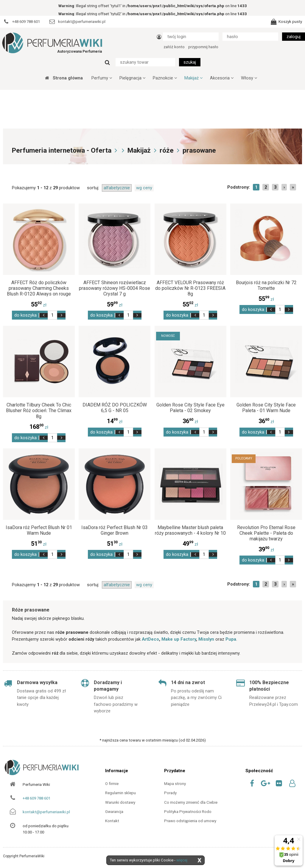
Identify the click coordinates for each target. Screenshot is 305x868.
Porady (170, 793)
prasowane (199, 150)
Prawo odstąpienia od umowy (190, 821)
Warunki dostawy (120, 802)
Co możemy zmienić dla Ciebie (191, 802)
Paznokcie (165, 78)
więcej (182, 860)
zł (39, 305)
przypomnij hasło (203, 47)
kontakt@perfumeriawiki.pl (46, 812)
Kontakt (112, 821)
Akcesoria (222, 78)
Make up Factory (179, 639)
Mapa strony (175, 784)
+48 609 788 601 (36, 798)
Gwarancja (114, 812)
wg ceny (144, 188)
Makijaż (193, 78)
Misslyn (206, 639)
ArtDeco (150, 639)
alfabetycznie (117, 188)
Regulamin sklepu (120, 793)
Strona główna (64, 78)
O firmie (112, 784)
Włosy (249, 78)
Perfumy (102, 78)
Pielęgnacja (132, 78)
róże (167, 150)
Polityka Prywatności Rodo (188, 812)
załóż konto (174, 47)
